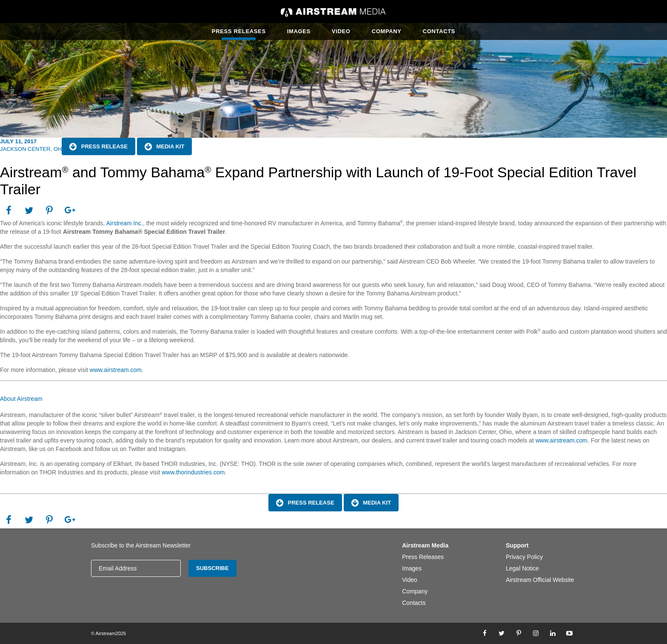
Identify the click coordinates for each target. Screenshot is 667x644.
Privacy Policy (524, 557)
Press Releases (239, 31)
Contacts (439, 31)
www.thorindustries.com (193, 472)
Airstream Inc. (125, 223)
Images (299, 31)
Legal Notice (522, 568)
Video (341, 31)
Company (387, 31)
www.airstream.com (116, 370)
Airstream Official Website (540, 580)
